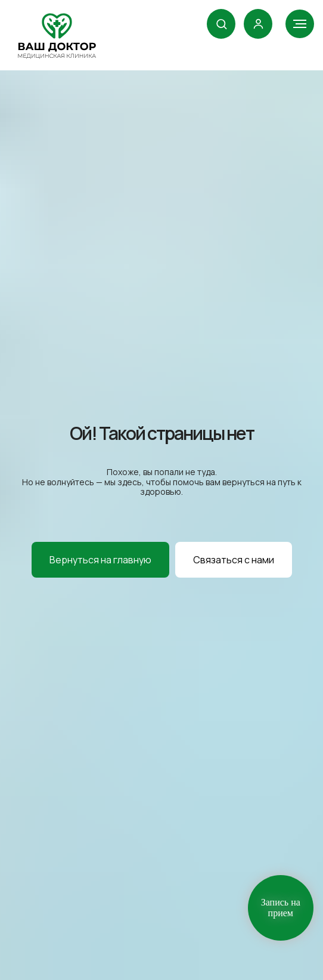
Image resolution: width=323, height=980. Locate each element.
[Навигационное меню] (300, 24)
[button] (221, 24)
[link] (258, 24)
